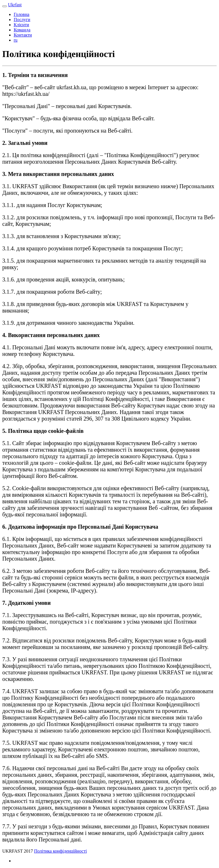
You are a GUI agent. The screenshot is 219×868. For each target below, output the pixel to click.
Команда (22, 30)
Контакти (23, 35)
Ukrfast (15, 5)
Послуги (22, 20)
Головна (22, 14)
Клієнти (21, 25)
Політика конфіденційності (60, 851)
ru (16, 40)
